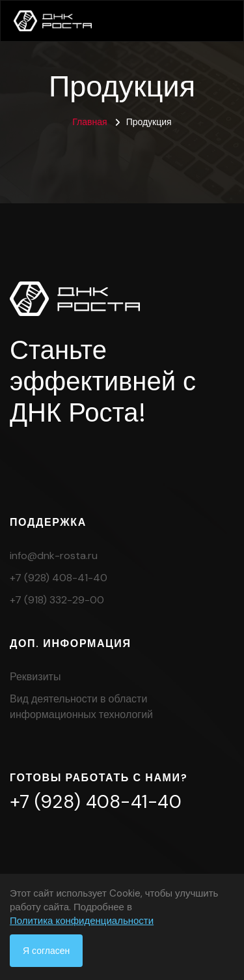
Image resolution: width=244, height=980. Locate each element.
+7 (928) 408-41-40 (59, 578)
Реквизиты (35, 677)
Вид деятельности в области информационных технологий (81, 707)
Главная (89, 122)
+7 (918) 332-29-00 (57, 600)
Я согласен (46, 951)
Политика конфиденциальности (82, 921)
